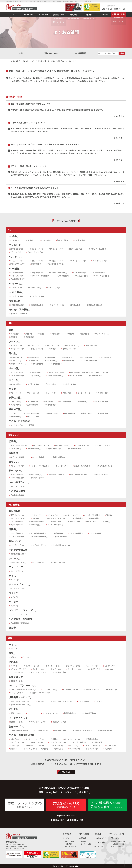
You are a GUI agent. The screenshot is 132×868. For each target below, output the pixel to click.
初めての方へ (28, 14)
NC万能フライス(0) (100, 261)
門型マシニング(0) (56, 249)
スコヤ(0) (110, 669)
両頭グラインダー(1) (18, 364)
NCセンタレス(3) (17, 276)
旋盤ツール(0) (16, 713)
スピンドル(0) (83, 701)
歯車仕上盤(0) (86, 413)
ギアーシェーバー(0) (32, 413)
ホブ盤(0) (14, 413)
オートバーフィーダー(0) (35, 739)
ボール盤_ (14, 368)
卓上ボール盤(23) (17, 372)
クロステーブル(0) (41, 731)
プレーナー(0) (16, 393)
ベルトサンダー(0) (101, 402)
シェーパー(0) (51, 393)
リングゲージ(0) (38, 669)
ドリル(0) (41, 701)
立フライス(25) (16, 346)
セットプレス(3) (62, 466)
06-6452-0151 (108, 9)
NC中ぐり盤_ (16, 292)
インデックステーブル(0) (82, 731)
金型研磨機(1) (83, 402)
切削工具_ (14, 709)
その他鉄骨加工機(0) (18, 554)
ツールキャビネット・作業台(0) (36, 749)
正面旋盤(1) (56, 334)
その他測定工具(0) (59, 672)
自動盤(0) (70, 334)
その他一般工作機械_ (20, 421)
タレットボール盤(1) (55, 376)
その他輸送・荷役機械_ (21, 619)
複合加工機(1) (62, 240)
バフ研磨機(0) (16, 405)
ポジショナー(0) (16, 525)
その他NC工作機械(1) (19, 314)
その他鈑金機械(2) (17, 495)
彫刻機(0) (53, 349)
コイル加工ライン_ (19, 482)
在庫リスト (84, 841)
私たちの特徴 (84, 834)
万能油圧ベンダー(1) (56, 475)
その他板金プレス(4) (104, 466)
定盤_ (12, 653)
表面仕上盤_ (15, 398)
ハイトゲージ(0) (92, 666)
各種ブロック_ (16, 677)
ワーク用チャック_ (19, 718)
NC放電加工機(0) (37, 305)
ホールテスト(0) (16, 672)
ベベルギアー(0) (52, 413)
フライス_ (14, 342)
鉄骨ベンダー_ (16, 541)
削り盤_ (13, 389)
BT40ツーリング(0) (70, 690)
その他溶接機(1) (61, 537)
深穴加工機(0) (36, 376)
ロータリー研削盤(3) (86, 357)
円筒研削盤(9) (67, 357)
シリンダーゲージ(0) (18, 669)
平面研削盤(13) (16, 357)
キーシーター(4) (84, 393)
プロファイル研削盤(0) (89, 361)
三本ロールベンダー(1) (79, 475)
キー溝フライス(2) (17, 349)
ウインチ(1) (15, 597)
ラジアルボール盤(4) (56, 372)
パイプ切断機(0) (16, 522)
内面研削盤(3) (50, 357)
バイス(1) (14, 649)
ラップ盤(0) (48, 402)
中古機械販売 (68, 844)
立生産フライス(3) (52, 346)
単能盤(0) (14, 337)
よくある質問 (104, 14)
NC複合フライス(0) (56, 261)
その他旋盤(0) (29, 337)
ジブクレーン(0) (38, 563)
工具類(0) (108, 749)
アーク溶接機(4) (16, 533)
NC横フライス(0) (36, 261)
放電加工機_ (15, 301)
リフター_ (14, 602)
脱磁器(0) (29, 746)
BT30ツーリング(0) (50, 690)
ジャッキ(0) (15, 746)
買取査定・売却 (51, 53)
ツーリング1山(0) (17, 693)
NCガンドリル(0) (54, 288)
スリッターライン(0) (18, 486)
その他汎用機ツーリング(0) (21, 705)
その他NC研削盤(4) (18, 279)
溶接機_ (13, 529)
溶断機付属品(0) (59, 457)
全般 (21, 53)
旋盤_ (12, 330)
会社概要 (98, 834)
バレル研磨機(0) (65, 402)
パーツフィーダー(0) (72, 739)
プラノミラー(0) (33, 393)
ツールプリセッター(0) (58, 742)
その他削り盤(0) (102, 393)
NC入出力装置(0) (79, 742)
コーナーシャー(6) (34, 449)
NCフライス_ (16, 257)
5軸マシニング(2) (76, 249)
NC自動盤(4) (46, 240)
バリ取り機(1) (16, 449)
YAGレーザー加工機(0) (39, 537)
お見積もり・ (119, 15)
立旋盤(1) (42, 334)
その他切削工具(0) (89, 713)
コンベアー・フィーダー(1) (21, 614)
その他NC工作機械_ (19, 310)
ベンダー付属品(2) (17, 478)
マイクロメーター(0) (32, 666)
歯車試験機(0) (16, 417)
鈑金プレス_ (15, 462)
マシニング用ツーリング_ (23, 686)
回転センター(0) (37, 742)
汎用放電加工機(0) (17, 305)
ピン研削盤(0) (38, 364)
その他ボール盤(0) (96, 376)
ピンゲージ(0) (110, 666)
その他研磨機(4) (50, 405)
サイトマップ (100, 847)
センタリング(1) (16, 425)
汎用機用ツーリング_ (20, 697)
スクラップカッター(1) (103, 445)
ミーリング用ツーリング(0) (21, 701)
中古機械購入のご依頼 (118, 844)
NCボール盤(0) (16, 288)
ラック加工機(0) (33, 417)
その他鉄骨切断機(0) (37, 522)
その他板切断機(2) (75, 449)
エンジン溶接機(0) (17, 537)
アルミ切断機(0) (77, 518)
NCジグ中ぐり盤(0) (37, 296)
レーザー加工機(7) (39, 457)
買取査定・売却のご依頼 (118, 841)
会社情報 (89, 14)
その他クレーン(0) (58, 563)
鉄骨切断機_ (15, 511)
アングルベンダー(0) (38, 545)
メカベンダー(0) (16, 475)
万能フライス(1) (91, 346)
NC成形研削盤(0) (36, 273)
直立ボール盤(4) (36, 372)
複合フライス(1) (37, 349)
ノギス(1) (14, 666)
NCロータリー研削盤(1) (58, 273)
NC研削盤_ (14, 269)
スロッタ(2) (67, 393)
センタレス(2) (16, 361)
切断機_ (13, 441)
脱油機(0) (54, 739)
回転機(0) (106, 522)
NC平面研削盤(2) (17, 273)
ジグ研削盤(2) (106, 357)
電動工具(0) (59, 749)
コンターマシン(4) (71, 515)
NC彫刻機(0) (36, 264)
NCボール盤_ (16, 284)
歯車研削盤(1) (69, 413)
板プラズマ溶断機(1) (18, 457)
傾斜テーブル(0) (60, 731)
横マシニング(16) (36, 249)
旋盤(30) (29, 334)
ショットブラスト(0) (18, 518)
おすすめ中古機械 (86, 844)
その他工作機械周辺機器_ (22, 735)
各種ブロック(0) (16, 681)
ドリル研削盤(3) (51, 361)
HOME (13, 14)
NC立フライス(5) (17, 261)
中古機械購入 (81, 53)
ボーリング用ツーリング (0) (61, 701)
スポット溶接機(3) (76, 533)
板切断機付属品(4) (54, 449)
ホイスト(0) (15, 580)
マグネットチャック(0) (37, 722)
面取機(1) (32, 425)
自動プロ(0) (15, 739)
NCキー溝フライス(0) (78, 261)
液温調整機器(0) (92, 739)
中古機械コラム (100, 838)
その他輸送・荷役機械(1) (20, 623)
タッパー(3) (32, 713)
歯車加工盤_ (15, 409)
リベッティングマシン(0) (55, 518)
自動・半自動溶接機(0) (37, 533)
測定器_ (13, 628)
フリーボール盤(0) (17, 376)
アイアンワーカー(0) (55, 525)
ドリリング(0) (16, 252)
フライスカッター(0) (50, 713)
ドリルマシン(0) (74, 522)
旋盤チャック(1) (16, 722)
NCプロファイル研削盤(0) (40, 276)
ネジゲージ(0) (56, 669)
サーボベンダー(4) (101, 475)
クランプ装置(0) (57, 746)
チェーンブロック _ (19, 584)
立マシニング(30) (17, 249)
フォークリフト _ (18, 567)
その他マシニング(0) (35, 252)
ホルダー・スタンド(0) (37, 672)
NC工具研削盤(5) (81, 276)
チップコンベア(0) (17, 742)
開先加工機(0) (91, 522)
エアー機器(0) (75, 749)
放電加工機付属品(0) (95, 305)
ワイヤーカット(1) (57, 305)
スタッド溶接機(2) (96, 533)
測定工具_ (14, 662)
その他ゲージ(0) (94, 669)
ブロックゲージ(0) (53, 666)
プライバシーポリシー (118, 834)
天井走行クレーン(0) (18, 563)
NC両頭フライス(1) (18, 264)
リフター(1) (15, 606)
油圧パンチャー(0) (17, 515)
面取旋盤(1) (84, 334)
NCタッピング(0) (34, 288)
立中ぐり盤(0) (51, 384)
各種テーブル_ (16, 727)
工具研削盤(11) (33, 361)
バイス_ (13, 645)
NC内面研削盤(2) (80, 273)
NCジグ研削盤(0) (62, 276)
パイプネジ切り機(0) (92, 515)
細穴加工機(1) (75, 305)
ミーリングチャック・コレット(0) (23, 690)
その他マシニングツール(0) (40, 693)
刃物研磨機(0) (32, 405)
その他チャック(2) (59, 722)
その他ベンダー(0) (38, 478)
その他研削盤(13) (56, 364)
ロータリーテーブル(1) (19, 731)
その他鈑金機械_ (18, 491)
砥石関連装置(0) (98, 742)
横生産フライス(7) (72, 346)
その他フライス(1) (69, 349)
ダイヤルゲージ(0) (73, 666)
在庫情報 (74, 14)
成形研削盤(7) (33, 357)
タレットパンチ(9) (17, 466)
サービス (59, 14)
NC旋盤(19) (15, 240)
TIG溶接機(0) (58, 533)
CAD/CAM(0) (111, 746)
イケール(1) (27, 657)
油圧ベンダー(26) (35, 475)
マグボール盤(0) (35, 525)
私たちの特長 (43, 14)
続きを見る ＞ (119, 116)
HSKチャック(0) (111, 690)
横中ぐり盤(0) (16, 384)
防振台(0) (14, 749)
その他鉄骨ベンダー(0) (61, 545)
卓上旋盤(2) (15, 334)
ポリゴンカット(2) (102, 334)
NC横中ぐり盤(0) (17, 296)
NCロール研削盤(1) (102, 276)
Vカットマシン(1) (82, 445)
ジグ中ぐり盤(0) (33, 384)
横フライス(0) (33, 346)
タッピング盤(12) (76, 376)
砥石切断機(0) (95, 518)
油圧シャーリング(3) (41, 445)
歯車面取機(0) (103, 413)
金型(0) (42, 746)
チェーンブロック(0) (18, 588)
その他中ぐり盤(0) (69, 384)
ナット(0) (99, 701)
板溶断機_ (14, 453)
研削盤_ (13, 353)
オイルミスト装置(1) (92, 746)
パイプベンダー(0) (17, 545)
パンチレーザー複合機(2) (40, 466)
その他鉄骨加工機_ (19, 550)
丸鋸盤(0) (36, 518)
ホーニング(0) (16, 402)
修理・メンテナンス (70, 847)
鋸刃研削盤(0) (69, 361)
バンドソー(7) (36, 515)
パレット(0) (73, 746)
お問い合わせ (65, 772)
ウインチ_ (14, 593)
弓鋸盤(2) (110, 515)
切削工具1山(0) (70, 713)
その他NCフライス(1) (55, 264)
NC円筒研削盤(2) (99, 273)
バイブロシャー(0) (62, 445)
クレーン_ (14, 559)
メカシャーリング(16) (19, 445)
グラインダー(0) (92, 749)
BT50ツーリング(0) (91, 690)
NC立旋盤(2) (30, 240)
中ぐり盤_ (14, 380)
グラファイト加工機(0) (97, 249)
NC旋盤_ (13, 236)
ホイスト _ (14, 576)
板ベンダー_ (15, 471)
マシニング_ (15, 245)
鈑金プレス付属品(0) (82, 466)
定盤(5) (13, 657)
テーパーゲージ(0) (75, 669)
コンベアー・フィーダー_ (22, 610)
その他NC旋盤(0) (81, 240)
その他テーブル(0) (105, 731)
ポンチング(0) (53, 515)
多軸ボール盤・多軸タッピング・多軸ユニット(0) (89, 372)
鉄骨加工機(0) (56, 522)
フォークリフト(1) (17, 571)
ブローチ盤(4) (32, 402)
